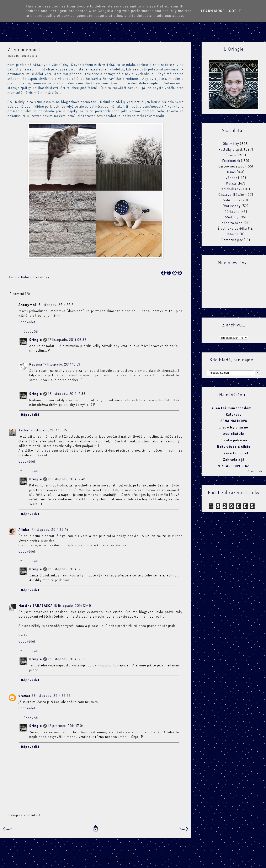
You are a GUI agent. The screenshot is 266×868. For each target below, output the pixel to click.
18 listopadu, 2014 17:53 (67, 659)
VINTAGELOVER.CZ (234, 466)
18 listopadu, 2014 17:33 (67, 394)
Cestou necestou (231, 166)
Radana (36, 364)
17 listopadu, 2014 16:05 (48, 430)
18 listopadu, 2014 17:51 (66, 569)
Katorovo (234, 414)
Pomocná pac (232, 240)
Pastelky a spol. (231, 149)
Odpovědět (27, 322)
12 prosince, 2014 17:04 (66, 726)
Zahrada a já (234, 459)
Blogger (165, 859)
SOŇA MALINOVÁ (234, 421)
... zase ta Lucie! (234, 453)
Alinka (24, 529)
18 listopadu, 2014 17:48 (67, 479)
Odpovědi (31, 331)
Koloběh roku (232, 189)
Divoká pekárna (234, 440)
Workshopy (232, 206)
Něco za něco (232, 223)
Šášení (231, 155)
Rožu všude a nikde (234, 447)
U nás (232, 172)
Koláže (26, 277)
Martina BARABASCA (36, 606)
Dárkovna (232, 212)
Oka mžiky (41, 277)
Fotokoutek (231, 161)
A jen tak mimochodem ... (234, 408)
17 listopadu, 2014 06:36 (67, 340)
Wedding (232, 217)
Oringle (36, 340)
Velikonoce (232, 200)
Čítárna (233, 234)
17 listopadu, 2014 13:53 (62, 364)
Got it (235, 11)
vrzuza (24, 696)
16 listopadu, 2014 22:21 (56, 305)
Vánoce (232, 178)
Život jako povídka (232, 228)
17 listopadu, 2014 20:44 (49, 529)
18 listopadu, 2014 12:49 (72, 606)
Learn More (213, 11)
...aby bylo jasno (234, 427)
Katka (23, 430)
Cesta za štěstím (231, 195)
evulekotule (234, 434)
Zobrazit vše (255, 471)
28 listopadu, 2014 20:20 (51, 696)
